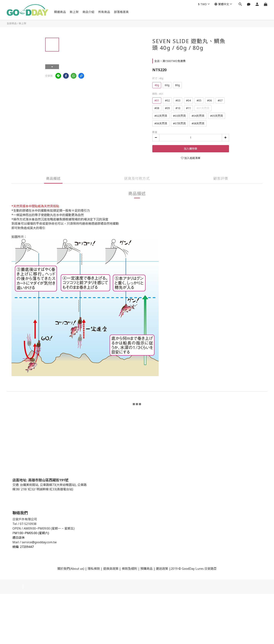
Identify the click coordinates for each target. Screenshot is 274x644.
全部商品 (12, 23)
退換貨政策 (111, 569)
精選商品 (60, 12)
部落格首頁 (121, 12)
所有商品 (104, 12)
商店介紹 (89, 12)
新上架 (74, 12)
